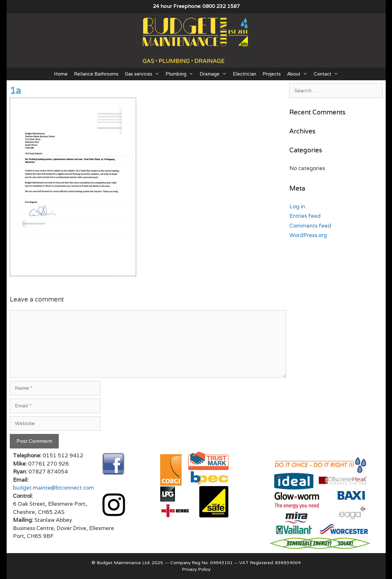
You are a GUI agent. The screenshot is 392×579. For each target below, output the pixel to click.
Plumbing (181, 74)
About (299, 74)
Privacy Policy (196, 569)
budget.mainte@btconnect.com (54, 488)
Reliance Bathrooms (96, 74)
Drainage (215, 74)
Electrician (244, 74)
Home (61, 74)
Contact (328, 74)
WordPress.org (308, 235)
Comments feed (310, 226)
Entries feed (305, 216)
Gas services (144, 74)
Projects (272, 74)
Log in (297, 206)
